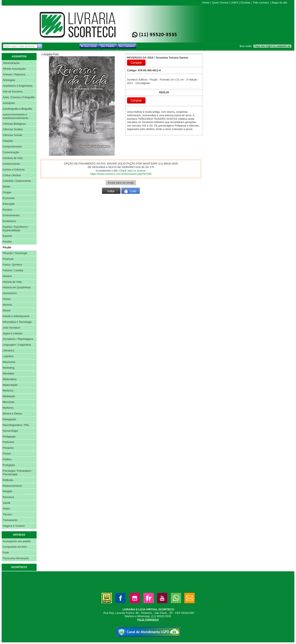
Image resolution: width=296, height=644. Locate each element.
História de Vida (12, 282)
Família (7, 242)
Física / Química (12, 265)
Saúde (7, 503)
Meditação (9, 396)
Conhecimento (11, 164)
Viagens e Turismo (14, 526)
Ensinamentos (11, 215)
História (7, 276)
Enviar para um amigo (121, 183)
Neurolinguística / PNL (16, 425)
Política (7, 459)
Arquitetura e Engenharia (18, 86)
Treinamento (10, 520)
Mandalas (8, 373)
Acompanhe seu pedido (17, 541)
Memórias (9, 402)
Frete (6, 553)
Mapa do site (280, 3)
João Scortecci (11, 328)
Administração (11, 63)
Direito (7, 187)
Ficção (7, 247)
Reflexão (8, 480)
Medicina (8, 390)
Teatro (6, 509)
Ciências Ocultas (13, 129)
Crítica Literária (12, 175)
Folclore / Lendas (13, 270)
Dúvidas (245, 3)
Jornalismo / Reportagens (18, 339)
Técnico (7, 514)
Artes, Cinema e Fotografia (19, 97)
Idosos (7, 310)
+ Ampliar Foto (50, 54)
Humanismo (10, 293)
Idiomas (7, 305)
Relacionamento (12, 486)
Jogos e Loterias (12, 333)
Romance (8, 497)
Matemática (10, 379)
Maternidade (10, 385)
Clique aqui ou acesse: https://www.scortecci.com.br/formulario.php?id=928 (121, 172)
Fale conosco (261, 3)
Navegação (9, 419)
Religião (8, 491)
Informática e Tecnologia (17, 322)
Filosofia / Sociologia (15, 253)
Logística (8, 356)
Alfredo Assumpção (14, 69)
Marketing (9, 368)
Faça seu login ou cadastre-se (272, 46)
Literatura (8, 350)
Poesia (7, 454)
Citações (8, 141)
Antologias (9, 80)
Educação (9, 204)
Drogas (7, 192)
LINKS (235, 3)
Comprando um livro (15, 547)
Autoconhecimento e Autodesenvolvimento (15, 116)
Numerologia (10, 431)
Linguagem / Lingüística (17, 345)
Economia (9, 198)
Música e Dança (12, 413)
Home (206, 3)
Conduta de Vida (13, 158)
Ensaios (7, 210)
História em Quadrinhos (17, 287)
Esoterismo (9, 221)
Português (9, 465)
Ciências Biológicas (14, 124)
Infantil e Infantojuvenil (16, 316)
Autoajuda (9, 103)
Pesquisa (8, 448)
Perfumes (8, 442)
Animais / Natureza (14, 74)
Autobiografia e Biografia (17, 109)
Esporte (7, 236)
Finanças (8, 259)
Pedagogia (9, 436)
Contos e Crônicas (14, 170)
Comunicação (11, 152)
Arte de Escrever (13, 91)
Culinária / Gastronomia (17, 181)
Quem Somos (220, 3)
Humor (7, 299)
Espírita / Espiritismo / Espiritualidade (16, 229)
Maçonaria (9, 362)
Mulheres (8, 408)
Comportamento (12, 147)
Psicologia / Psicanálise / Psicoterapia (17, 473)
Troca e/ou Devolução (16, 558)
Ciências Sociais (12, 135)
